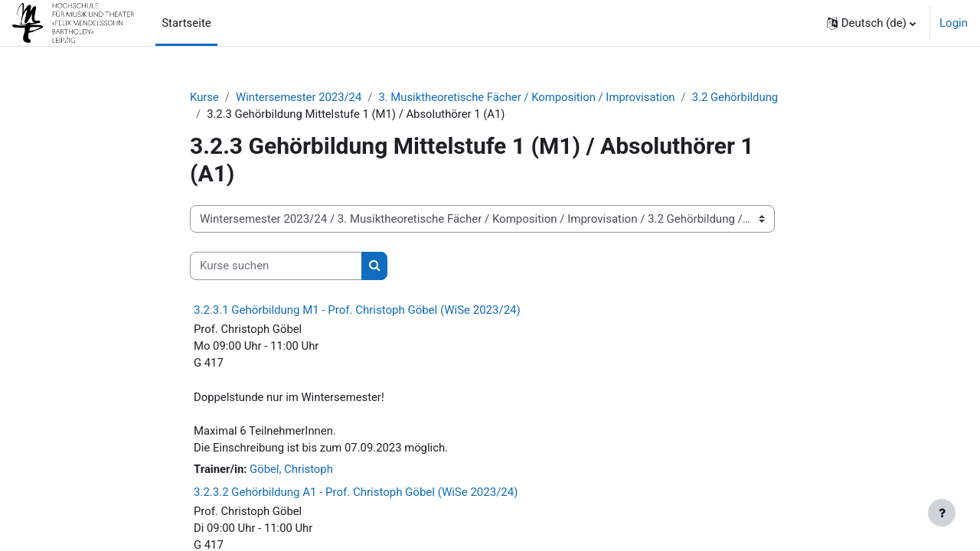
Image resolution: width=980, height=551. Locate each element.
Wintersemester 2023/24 (300, 97)
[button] (871, 23)
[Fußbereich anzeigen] (942, 513)
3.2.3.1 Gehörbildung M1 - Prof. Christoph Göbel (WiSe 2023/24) (357, 310)
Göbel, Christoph (292, 471)
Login (954, 23)
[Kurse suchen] (276, 267)
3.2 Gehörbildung (741, 97)
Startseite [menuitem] (186, 23)
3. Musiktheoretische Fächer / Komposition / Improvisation (531, 97)
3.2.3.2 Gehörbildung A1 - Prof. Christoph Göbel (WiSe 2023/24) (356, 494)
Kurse (204, 97)
